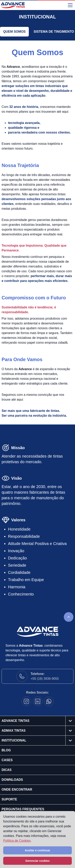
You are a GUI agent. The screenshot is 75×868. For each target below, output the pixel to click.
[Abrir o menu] (70, 5)
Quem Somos (14, 32)
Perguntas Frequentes (23, 809)
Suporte (9, 799)
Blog (6, 750)
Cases (7, 760)
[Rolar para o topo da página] (69, 617)
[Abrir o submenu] (70, 721)
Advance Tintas (15, 721)
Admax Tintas (14, 731)
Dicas (7, 770)
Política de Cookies (17, 841)
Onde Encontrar (17, 790)
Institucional (14, 740)
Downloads (12, 780)
